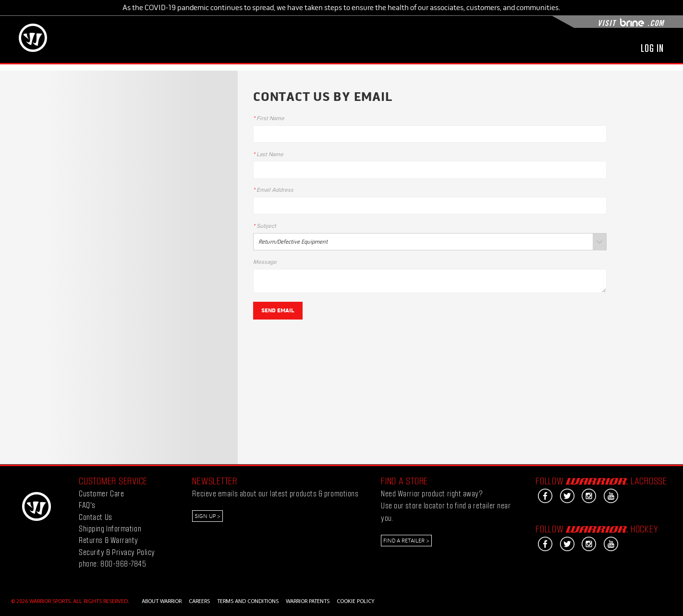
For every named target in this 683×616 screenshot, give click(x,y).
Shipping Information (110, 528)
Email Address (273, 190)
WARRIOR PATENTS (308, 602)
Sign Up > (207, 516)
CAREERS (199, 602)
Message (265, 262)
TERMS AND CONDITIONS (248, 602)
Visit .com (631, 23)
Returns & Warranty (109, 540)
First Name (269, 119)
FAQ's (87, 505)
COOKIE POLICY (356, 602)
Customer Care (101, 493)
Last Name (268, 155)
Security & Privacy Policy (117, 552)
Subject (265, 226)
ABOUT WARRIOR (162, 602)
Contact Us (95, 517)
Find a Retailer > (406, 541)
